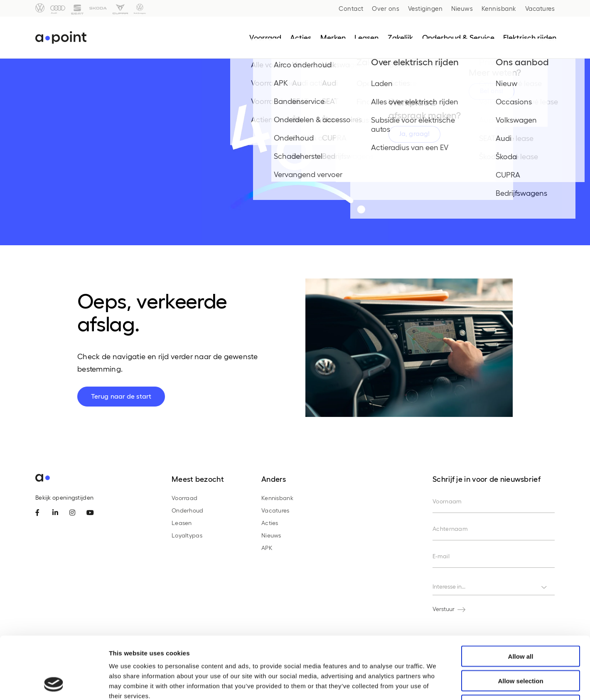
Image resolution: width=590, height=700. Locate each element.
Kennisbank (499, 8)
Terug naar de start (121, 396)
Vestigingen (425, 8)
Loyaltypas (187, 535)
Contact (351, 8)
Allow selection (520, 622)
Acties (270, 523)
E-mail (441, 556)
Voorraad (184, 498)
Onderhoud (188, 510)
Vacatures (540, 8)
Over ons (386, 8)
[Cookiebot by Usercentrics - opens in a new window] (54, 684)
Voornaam (447, 501)
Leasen (182, 523)
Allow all (521, 598)
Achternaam (450, 529)
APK (267, 548)
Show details (436, 684)
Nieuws (462, 8)
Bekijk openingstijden (64, 497)
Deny (521, 647)
